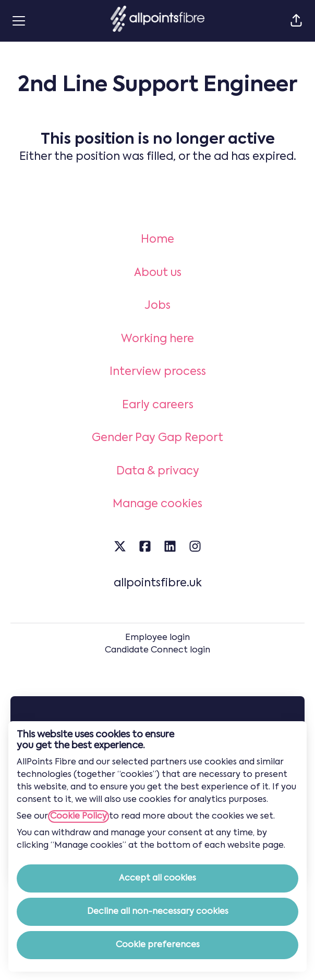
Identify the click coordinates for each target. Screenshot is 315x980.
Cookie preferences (158, 945)
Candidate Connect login (158, 650)
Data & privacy (158, 472)
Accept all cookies (158, 878)
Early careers (158, 405)
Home (158, 240)
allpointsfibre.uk (158, 583)
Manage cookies (158, 504)
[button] (296, 21)
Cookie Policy (78, 816)
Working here (158, 339)
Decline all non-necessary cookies (158, 912)
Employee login (158, 638)
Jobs (158, 306)
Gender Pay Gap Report (158, 438)
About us (158, 273)
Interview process (158, 372)
